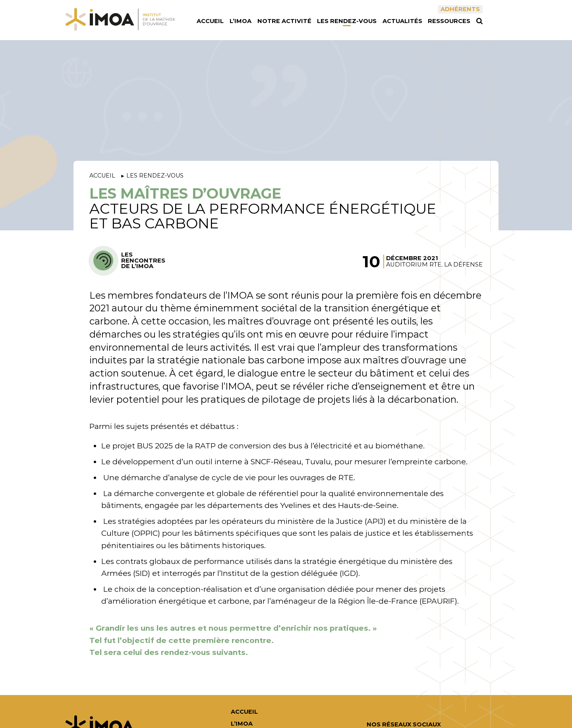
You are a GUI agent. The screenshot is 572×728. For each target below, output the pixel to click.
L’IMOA (241, 21)
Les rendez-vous (347, 21)
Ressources (449, 21)
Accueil (210, 21)
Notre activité (284, 21)
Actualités (402, 21)
